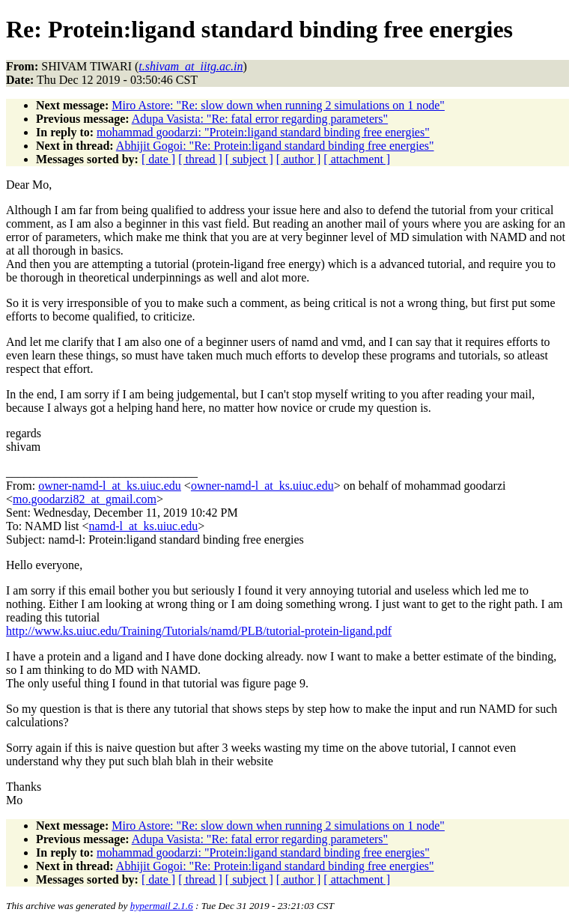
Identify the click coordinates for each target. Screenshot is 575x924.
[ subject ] (249, 159)
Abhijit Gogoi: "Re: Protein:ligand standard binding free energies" (275, 146)
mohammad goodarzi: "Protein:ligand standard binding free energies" (263, 132)
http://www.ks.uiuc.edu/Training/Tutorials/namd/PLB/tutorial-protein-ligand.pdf (199, 631)
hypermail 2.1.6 (162, 906)
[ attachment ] (357, 159)
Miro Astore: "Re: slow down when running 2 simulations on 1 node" (278, 105)
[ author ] (299, 159)
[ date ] (158, 159)
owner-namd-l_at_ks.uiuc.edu (110, 486)
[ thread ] (200, 159)
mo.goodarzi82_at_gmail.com (85, 499)
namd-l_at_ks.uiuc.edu (144, 526)
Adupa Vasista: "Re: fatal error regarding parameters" (260, 119)
